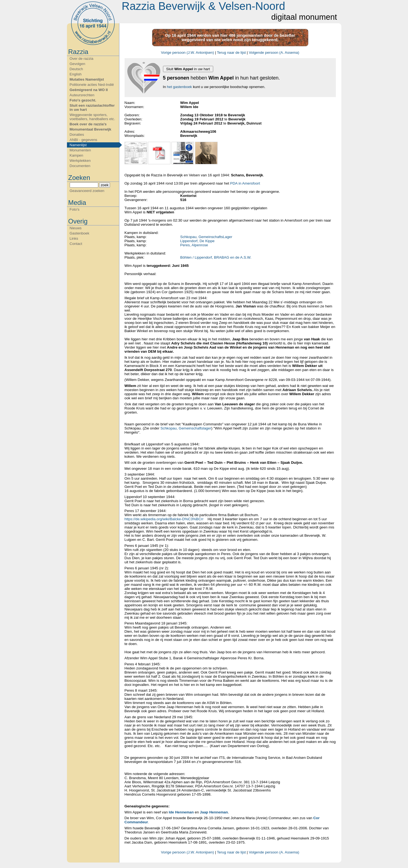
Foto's (75, 209)
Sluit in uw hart (188, 69)
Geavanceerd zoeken (87, 191)
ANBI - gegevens (84, 140)
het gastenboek (179, 87)
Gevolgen (78, 64)
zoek (105, 185)
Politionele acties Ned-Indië (92, 85)
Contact (76, 244)
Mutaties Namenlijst (87, 79)
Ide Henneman (181, 812)
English (76, 74)
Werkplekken (80, 161)
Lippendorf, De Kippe (197, 241)
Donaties (77, 135)
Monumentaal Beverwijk (91, 129)
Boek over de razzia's (88, 124)
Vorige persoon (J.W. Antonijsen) (188, 53)
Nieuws (76, 228)
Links (74, 238)
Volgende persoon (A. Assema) (274, 53)
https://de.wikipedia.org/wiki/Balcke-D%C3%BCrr (164, 519)
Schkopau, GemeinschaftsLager (206, 237)
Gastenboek (80, 233)
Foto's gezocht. (83, 100)
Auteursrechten (82, 95)
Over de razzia (82, 59)
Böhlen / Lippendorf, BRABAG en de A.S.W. (216, 257)
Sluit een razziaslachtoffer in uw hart (92, 108)
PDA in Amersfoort (245, 183)
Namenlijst (78, 145)
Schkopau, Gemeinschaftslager (185, 428)
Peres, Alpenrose (194, 245)
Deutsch (76, 69)
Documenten (80, 166)
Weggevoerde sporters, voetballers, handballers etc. (92, 117)
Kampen (77, 155)
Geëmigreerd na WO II (89, 90)
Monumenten (80, 150)
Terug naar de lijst (231, 53)
